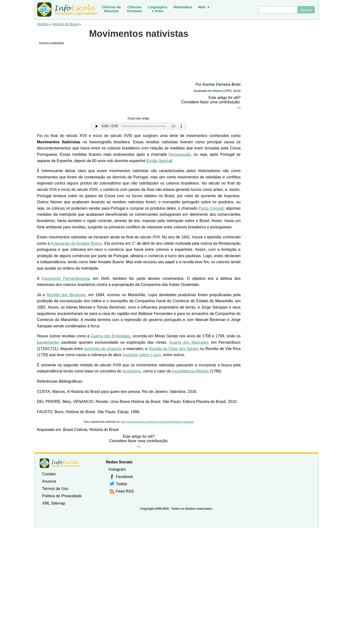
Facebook (124, 477)
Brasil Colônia (75, 430)
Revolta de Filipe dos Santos (174, 349)
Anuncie (49, 481)
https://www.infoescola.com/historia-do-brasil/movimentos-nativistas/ (157, 422)
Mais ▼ (204, 7)
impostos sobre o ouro (142, 355)
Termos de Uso (55, 489)
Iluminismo (132, 371)
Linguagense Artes (158, 9)
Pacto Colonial (211, 208)
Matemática (183, 7)
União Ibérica (159, 161)
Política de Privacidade (62, 496)
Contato (49, 474)
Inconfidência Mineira (190, 371)
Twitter (121, 484)
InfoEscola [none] (60, 463)
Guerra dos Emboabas (110, 336)
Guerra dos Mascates (189, 342)
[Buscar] (278, 10)
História (43, 24)
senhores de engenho (103, 349)
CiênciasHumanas (134, 9)
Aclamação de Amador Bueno (76, 243)
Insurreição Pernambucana (66, 278)
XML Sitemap (54, 503)
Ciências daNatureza (111, 9)
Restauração (180, 154)
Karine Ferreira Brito (222, 84)
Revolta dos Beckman (66, 295)
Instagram (117, 469)
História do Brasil (65, 24)
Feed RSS (125, 491)
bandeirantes (48, 342)
